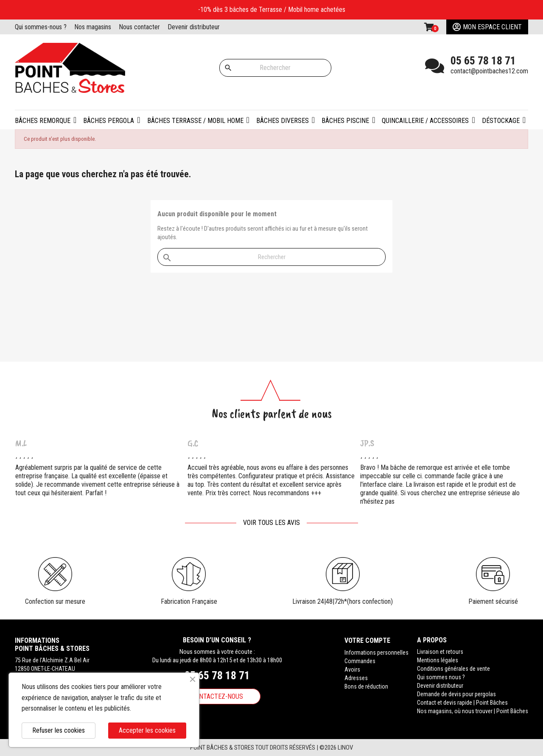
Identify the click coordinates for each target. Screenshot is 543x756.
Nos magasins (93, 27)
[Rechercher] (275, 68)
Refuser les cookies (59, 730)
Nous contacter (139, 27)
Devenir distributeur (194, 27)
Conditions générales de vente (453, 669)
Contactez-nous (217, 696)
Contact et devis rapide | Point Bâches (462, 703)
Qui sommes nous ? (441, 677)
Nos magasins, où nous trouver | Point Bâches (473, 711)
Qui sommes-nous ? (41, 27)
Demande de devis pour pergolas (456, 694)
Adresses (356, 677)
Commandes (360, 660)
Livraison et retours (440, 652)
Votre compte (367, 640)
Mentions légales (438, 660)
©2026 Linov (336, 748)
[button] (112, 120)
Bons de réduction (366, 686)
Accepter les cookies (147, 730)
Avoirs (352, 669)
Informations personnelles (376, 652)
